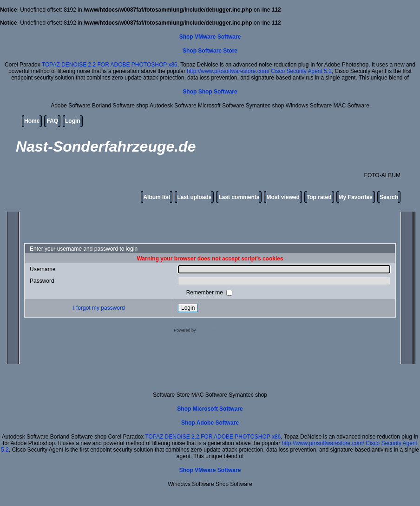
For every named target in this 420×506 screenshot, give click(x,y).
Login (73, 121)
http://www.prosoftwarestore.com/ (228, 71)
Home (32, 121)
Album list (157, 197)
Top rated (319, 197)
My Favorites (356, 197)
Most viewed (283, 197)
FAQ (52, 121)
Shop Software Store (210, 51)
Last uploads (194, 197)
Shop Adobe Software (210, 423)
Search (389, 197)
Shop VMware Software (210, 37)
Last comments (239, 197)
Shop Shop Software (210, 92)
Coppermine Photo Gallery (222, 330)
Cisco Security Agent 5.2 (301, 71)
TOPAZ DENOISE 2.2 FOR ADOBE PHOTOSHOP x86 (110, 65)
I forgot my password (99, 308)
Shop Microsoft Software (210, 409)
